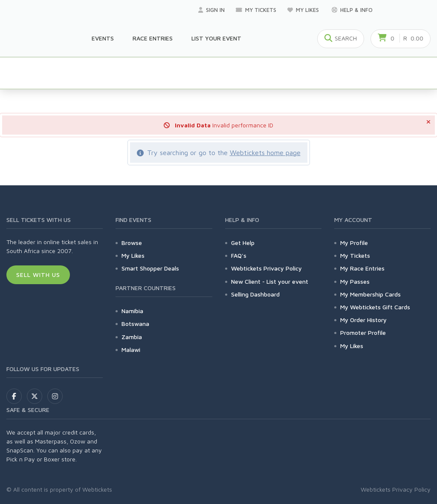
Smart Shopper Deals (150, 268)
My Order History (363, 320)
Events (103, 38)
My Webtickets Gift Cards (375, 307)
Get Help (243, 243)
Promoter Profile (363, 333)
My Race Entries (362, 268)
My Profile (354, 243)
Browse (132, 243)
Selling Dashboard (255, 294)
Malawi (131, 350)
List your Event (216, 38)
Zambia (132, 337)
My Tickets (256, 10)
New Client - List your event (270, 281)
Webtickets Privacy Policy (266, 268)
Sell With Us (38, 275)
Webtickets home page (265, 153)
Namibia (132, 311)
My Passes (355, 281)
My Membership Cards (370, 294)
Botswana (135, 324)
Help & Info (352, 10)
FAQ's (239, 255)
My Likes (304, 10)
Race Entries (153, 38)
